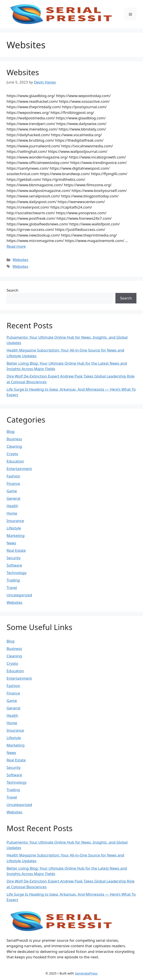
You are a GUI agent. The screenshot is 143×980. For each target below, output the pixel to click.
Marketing (16, 535)
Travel (12, 587)
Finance (13, 483)
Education (15, 461)
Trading (13, 580)
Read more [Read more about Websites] (16, 246)
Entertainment (19, 469)
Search (12, 290)
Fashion (13, 476)
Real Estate (16, 550)
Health (12, 506)
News (11, 543)
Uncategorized (19, 595)
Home (12, 513)
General (13, 498)
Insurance (15, 521)
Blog (11, 431)
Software (14, 565)
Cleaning (14, 446)
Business (14, 439)
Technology (17, 573)
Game (12, 491)
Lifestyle (14, 528)
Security (14, 558)
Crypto (12, 454)
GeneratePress (86, 973)
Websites (23, 72)
